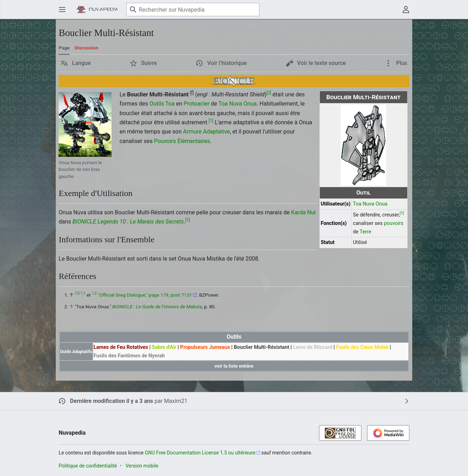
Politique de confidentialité (88, 466)
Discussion (86, 48)
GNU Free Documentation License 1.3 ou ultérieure (200, 453)
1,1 (83, 294)
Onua (382, 204)
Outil (364, 193)
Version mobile (142, 466)
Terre (365, 232)
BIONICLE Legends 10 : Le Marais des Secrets (128, 222)
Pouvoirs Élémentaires (182, 141)
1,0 (77, 294)
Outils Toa (162, 104)
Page (64, 48)
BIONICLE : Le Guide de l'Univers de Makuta (157, 307)
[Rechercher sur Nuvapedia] (193, 10)
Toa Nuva (364, 204)
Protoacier (197, 104)
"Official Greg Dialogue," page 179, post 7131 (145, 295)
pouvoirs (394, 223)
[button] (76, 63)
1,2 (94, 294)
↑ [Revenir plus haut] (71, 307)
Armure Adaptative (207, 132)
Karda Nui (304, 212)
